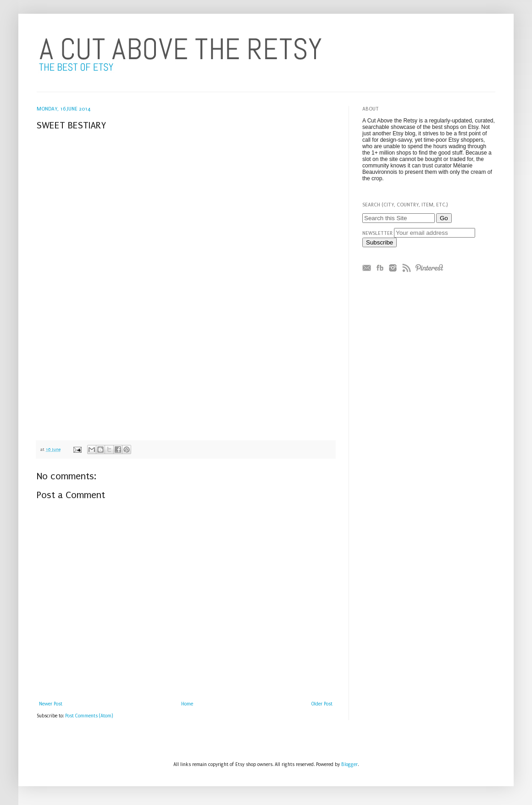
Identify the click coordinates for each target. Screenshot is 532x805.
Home (187, 704)
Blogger (349, 765)
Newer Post (51, 704)
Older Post (322, 704)
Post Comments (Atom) (89, 716)
